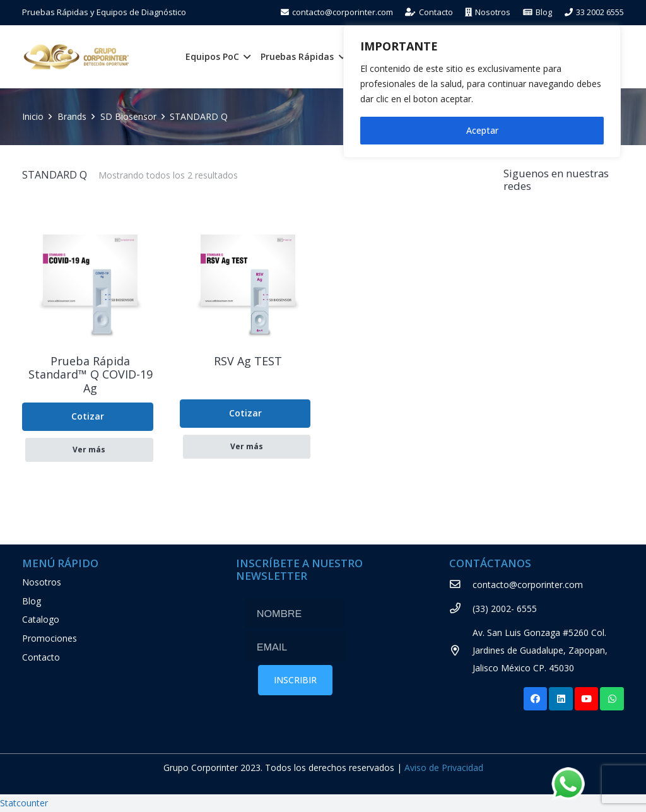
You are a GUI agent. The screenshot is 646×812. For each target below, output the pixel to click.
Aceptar (482, 130)
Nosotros (42, 582)
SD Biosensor (128, 116)
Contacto (41, 657)
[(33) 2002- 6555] (461, 609)
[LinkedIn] (561, 699)
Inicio (33, 116)
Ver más (89, 450)
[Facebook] (536, 699)
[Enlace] (76, 57)
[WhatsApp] (612, 699)
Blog (32, 601)
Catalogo (41, 619)
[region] (482, 91)
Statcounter (24, 803)
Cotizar (88, 416)
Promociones (50, 638)
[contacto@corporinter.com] (461, 585)
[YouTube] (587, 699)
